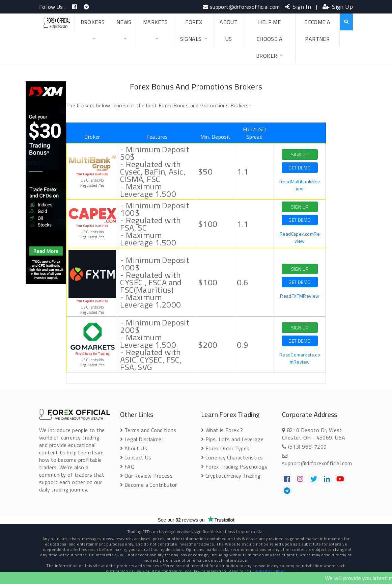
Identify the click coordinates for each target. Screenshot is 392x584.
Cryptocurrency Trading (231, 476)
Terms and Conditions (148, 430)
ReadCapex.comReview (300, 237)
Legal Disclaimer (142, 439)
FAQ (127, 467)
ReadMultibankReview (300, 185)
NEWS (124, 33)
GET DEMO (300, 168)
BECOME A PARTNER (317, 30)
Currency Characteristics (232, 457)
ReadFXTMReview (300, 296)
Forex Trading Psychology (234, 467)
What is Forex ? (222, 430)
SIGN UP (300, 154)
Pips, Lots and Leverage (232, 439)
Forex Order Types (225, 448)
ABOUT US (229, 30)
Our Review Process (146, 476)
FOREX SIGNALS (194, 33)
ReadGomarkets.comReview (300, 358)
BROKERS (93, 33)
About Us (134, 448)
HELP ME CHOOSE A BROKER (270, 41)
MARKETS (156, 33)
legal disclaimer (270, 571)
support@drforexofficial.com (241, 7)
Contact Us (136, 457)
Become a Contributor (149, 485)
